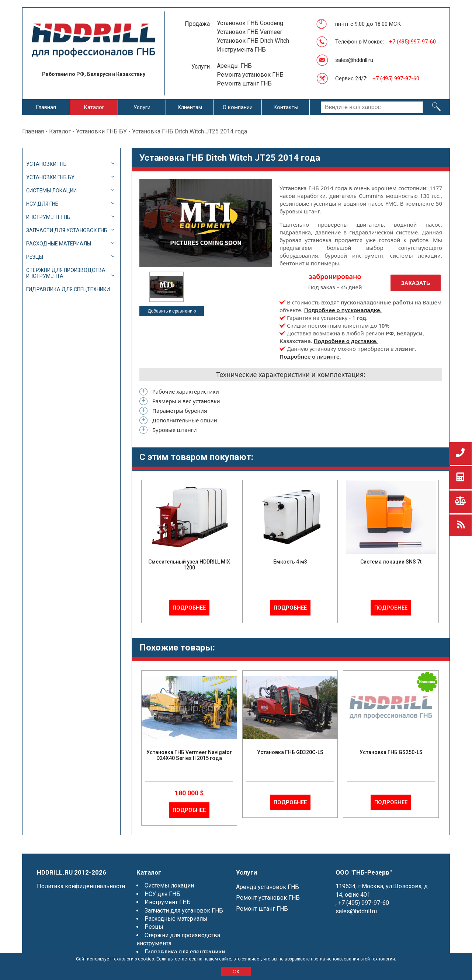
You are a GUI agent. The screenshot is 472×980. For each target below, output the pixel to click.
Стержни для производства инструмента (66, 273)
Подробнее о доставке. (346, 341)
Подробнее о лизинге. (310, 356)
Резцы (35, 257)
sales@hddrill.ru (354, 60)
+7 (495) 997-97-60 (412, 42)
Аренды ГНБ (234, 66)
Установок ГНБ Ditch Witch (253, 41)
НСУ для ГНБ (42, 204)
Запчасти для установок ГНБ (67, 230)
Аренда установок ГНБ (268, 887)
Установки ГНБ (46, 164)
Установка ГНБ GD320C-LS (290, 752)
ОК (236, 972)
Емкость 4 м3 (290, 562)
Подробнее (189, 608)
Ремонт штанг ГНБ (262, 909)
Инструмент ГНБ (48, 217)
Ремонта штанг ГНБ (244, 83)
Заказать (416, 283)
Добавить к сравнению (172, 311)
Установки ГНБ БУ (101, 131)
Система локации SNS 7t (391, 562)
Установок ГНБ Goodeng (250, 23)
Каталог (94, 107)
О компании (238, 107)
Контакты (286, 107)
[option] (166, 287)
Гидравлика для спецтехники (68, 289)
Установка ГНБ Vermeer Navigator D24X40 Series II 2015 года (189, 755)
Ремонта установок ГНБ (250, 75)
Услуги (142, 107)
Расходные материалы (59, 244)
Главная (46, 107)
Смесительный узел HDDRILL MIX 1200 (189, 565)
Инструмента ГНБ (241, 50)
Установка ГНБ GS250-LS (391, 752)
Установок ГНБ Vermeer (249, 32)
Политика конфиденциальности (81, 886)
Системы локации (51, 191)
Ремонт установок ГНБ (268, 898)
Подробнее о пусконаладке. (343, 310)
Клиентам (190, 107)
